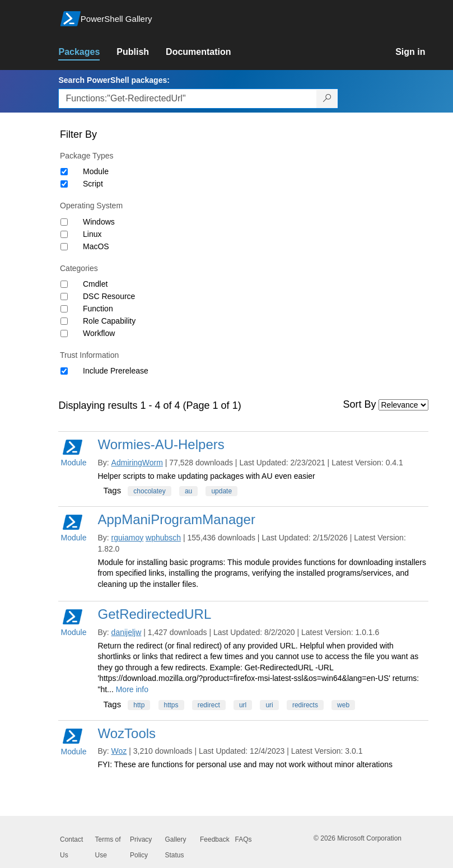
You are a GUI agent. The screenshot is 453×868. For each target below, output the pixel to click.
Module (96, 171)
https (171, 705)
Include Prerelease (116, 371)
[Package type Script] (64, 184)
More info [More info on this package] (132, 689)
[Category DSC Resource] (64, 297)
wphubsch (163, 538)
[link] (87, 52)
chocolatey (149, 491)
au (188, 491)
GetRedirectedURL (154, 614)
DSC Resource (109, 296)
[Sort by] (403, 405)
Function (98, 309)
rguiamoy (128, 538)
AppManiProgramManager (176, 519)
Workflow (99, 333)
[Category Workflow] (64, 333)
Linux (92, 234)
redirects (305, 705)
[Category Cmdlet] (64, 284)
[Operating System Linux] (64, 234)
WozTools (127, 733)
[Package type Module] (64, 172)
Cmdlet (95, 284)
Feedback (215, 839)
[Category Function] (64, 309)
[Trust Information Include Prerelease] (64, 371)
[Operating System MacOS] (64, 247)
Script (93, 184)
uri (269, 705)
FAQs (244, 839)
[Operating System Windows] (64, 222)
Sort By (360, 404)
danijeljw (127, 632)
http (139, 705)
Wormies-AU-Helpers (161, 444)
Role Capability (109, 321)
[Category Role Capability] (64, 321)
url (243, 705)
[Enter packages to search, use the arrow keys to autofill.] (188, 99)
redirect (209, 705)
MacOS (96, 246)
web (343, 705)
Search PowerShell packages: (114, 80)
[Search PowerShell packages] (327, 99)
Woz (119, 751)
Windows (99, 222)
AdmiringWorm (137, 463)
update (221, 491)
